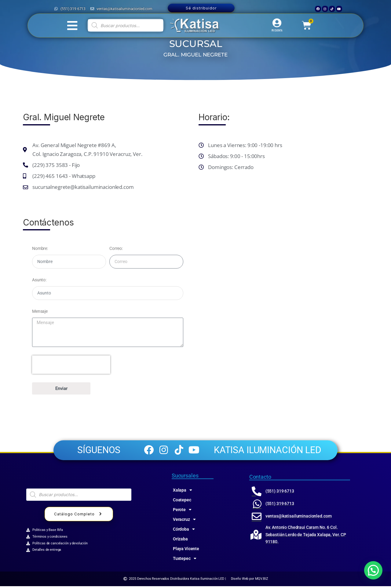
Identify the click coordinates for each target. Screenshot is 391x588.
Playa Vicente (186, 550)
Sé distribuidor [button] (201, 8)
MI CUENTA (277, 30)
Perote (182, 511)
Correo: (116, 248)
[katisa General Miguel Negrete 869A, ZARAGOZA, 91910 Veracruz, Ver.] (283, 288)
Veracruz (184, 521)
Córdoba (184, 531)
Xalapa (183, 492)
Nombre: (40, 248)
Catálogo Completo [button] (79, 516)
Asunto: (39, 280)
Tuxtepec (185, 560)
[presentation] (71, 365)
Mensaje (40, 311)
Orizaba (180, 540)
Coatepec (182, 501)
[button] (373, 570)
